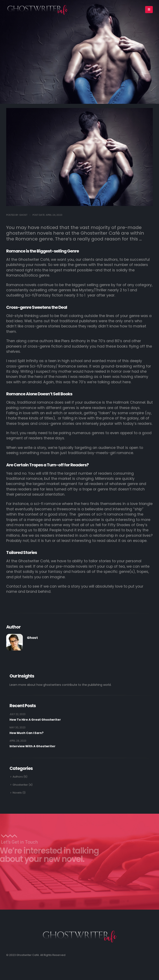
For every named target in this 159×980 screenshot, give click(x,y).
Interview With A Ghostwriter (33, 746)
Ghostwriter (20, 785)
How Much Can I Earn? (26, 733)
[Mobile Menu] (149, 10)
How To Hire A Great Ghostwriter (35, 720)
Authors (18, 777)
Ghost (32, 638)
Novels (17, 793)
